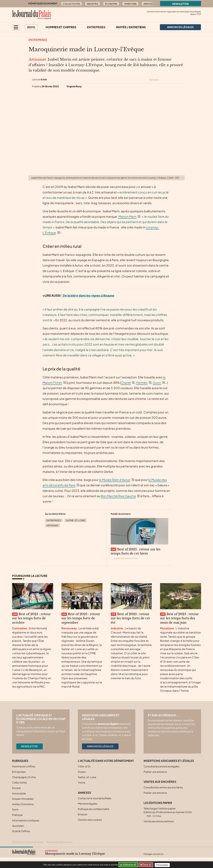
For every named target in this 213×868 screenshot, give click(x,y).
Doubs (82, 772)
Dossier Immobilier (23, 799)
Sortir (15, 809)
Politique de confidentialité (94, 809)
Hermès (142, 383)
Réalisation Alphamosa (59, 842)
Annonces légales (100, 746)
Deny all (147, 865)
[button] (16, 27)
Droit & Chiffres (21, 831)
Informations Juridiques (26, 820)
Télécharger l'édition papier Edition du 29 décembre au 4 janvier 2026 (168, 812)
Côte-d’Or (84, 766)
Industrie (92, 4)
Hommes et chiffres (61, 27)
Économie (111, 4)
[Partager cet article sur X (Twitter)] (164, 80)
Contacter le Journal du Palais (95, 798)
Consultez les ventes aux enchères (163, 787)
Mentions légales (88, 804)
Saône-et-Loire (76, 520)
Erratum (83, 814)
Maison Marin (127, 216)
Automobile (19, 793)
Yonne (81, 782)
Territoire (130, 4)
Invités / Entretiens (131, 27)
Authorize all (128, 865)
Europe (16, 788)
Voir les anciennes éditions (159, 821)
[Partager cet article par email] (182, 80)
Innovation (150, 4)
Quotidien (18, 826)
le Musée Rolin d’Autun (115, 480)
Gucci (157, 383)
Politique (17, 815)
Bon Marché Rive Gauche (118, 496)
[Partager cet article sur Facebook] (170, 80)
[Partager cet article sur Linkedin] (176, 80)
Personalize (163, 865)
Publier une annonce (155, 772)
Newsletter (180, 4)
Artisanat (52, 525)
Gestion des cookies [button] (90, 820)
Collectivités (71, 4)
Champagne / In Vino (24, 777)
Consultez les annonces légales (162, 766)
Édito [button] (31, 27)
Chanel (126, 383)
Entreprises (96, 27)
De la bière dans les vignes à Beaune (89, 295)
